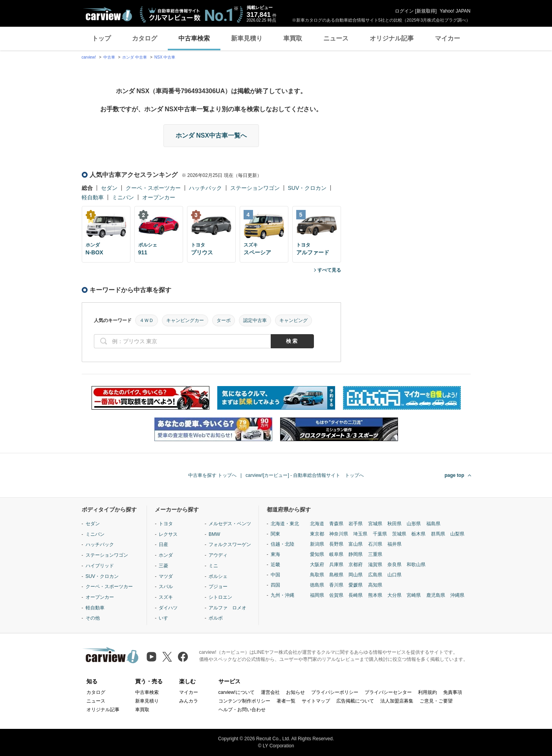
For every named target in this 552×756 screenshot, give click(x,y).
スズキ (166, 597)
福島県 (433, 524)
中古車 (109, 57)
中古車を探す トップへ (212, 475)
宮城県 (375, 524)
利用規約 (427, 692)
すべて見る (329, 270)
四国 (275, 585)
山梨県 (457, 534)
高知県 (375, 585)
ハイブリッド (100, 566)
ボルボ (216, 618)
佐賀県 (336, 595)
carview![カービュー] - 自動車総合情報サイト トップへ (305, 475)
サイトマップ (316, 701)
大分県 (394, 595)
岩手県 (356, 524)
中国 (275, 575)
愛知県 (317, 554)
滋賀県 (375, 565)
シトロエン (220, 597)
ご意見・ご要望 (436, 701)
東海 (275, 554)
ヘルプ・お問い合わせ (242, 710)
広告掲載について (355, 701)
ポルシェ (218, 576)
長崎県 (356, 595)
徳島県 (317, 585)
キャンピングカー (185, 320)
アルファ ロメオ (227, 608)
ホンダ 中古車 (135, 57)
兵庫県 (336, 565)
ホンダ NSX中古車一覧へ (211, 135)
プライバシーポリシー (335, 692)
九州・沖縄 (282, 595)
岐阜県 (336, 554)
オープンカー (159, 197)
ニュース (336, 38)
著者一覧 (286, 701)
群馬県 (438, 534)
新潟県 (317, 544)
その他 (93, 618)
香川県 (336, 585)
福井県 (394, 544)
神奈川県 (339, 534)
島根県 (336, 575)
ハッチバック (205, 188)
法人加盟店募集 (397, 701)
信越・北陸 (282, 544)
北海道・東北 (285, 524)
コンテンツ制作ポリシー (244, 701)
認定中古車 (255, 320)
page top (455, 475)
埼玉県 (360, 534)
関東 (275, 534)
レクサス (168, 534)
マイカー (447, 38)
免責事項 (453, 692)
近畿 (275, 565)
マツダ (166, 576)
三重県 (375, 554)
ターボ (224, 320)
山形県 (414, 524)
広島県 (375, 575)
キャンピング (293, 320)
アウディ (218, 555)
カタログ (145, 38)
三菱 (163, 566)
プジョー (218, 587)
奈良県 (394, 565)
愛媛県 (356, 585)
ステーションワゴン (255, 188)
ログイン (404, 11)
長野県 (336, 544)
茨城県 (399, 534)
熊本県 (375, 595)
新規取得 (426, 11)
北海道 (317, 524)
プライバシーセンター (388, 692)
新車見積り (247, 38)
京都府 (356, 565)
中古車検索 (194, 38)
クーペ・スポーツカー (153, 188)
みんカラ (189, 701)
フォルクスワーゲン (230, 544)
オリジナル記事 (392, 38)
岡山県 (356, 575)
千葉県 (380, 534)
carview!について (237, 692)
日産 (163, 544)
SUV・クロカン (307, 188)
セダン (109, 188)
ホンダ (166, 555)
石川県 (375, 544)
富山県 (356, 544)
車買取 (293, 38)
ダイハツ (168, 608)
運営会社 (270, 692)
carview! (89, 57)
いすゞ (166, 618)
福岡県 (317, 595)
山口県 (394, 575)
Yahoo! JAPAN (455, 11)
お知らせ (295, 692)
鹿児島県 (436, 595)
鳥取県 (317, 575)
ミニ (213, 566)
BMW (214, 534)
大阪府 (317, 565)
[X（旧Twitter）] (167, 657)
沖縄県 (457, 595)
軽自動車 (93, 197)
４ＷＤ (147, 320)
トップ (101, 38)
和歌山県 (416, 565)
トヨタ (166, 524)
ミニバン (123, 197)
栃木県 (418, 534)
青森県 (336, 524)
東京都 (317, 534)
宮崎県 (414, 595)
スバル (166, 587)
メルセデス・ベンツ (230, 524)
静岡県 (356, 554)
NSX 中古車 (165, 57)
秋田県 (394, 524)
